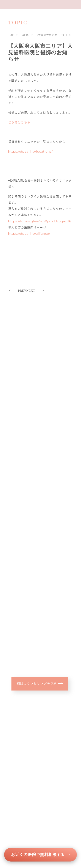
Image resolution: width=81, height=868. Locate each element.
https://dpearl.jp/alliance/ (29, 234)
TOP (11, 35)
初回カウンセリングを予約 (40, 683)
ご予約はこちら (19, 122)
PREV (18, 291)
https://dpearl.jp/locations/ (31, 152)
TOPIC (25, 35)
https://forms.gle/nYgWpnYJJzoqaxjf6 (40, 221)
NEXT (35, 291)
